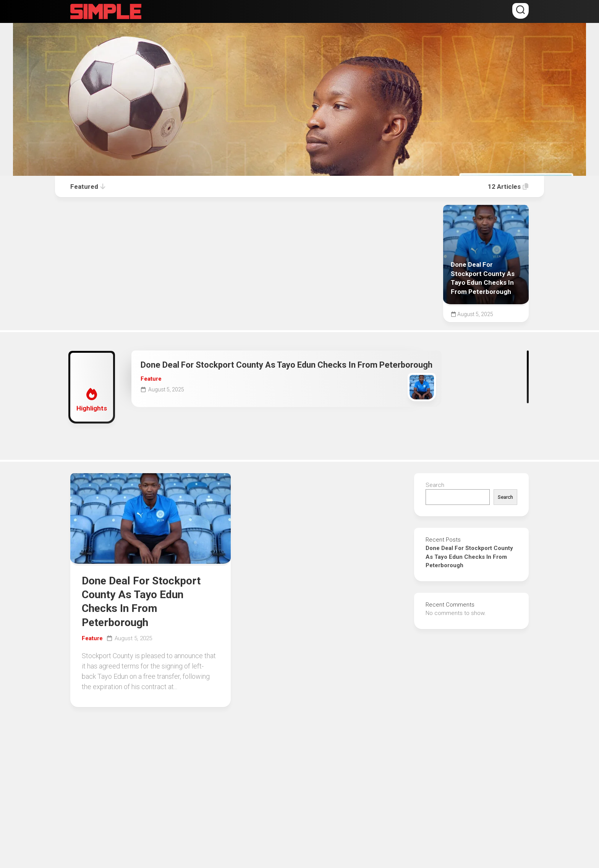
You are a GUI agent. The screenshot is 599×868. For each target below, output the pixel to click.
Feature (151, 379)
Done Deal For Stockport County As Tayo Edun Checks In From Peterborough (287, 365)
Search (435, 485)
